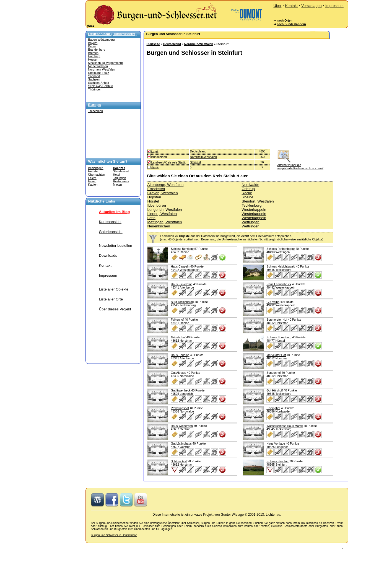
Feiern (92, 178)
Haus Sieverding (182, 284)
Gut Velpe (273, 302)
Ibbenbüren (157, 205)
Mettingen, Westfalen (165, 222)
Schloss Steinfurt (277, 461)
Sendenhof (274, 373)
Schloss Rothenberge (281, 249)
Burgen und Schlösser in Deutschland (114, 535)
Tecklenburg (252, 205)
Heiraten (94, 171)
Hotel (117, 175)
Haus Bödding (180, 355)
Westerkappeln (254, 210)
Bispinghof (273, 408)
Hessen (93, 59)
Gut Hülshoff (275, 390)
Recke (247, 193)
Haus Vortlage (276, 443)
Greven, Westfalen (163, 193)
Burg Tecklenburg (182, 302)
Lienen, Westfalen (162, 214)
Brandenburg (97, 50)
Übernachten (97, 175)
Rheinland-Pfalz (99, 73)
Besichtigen (96, 168)
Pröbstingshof (180, 408)
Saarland (94, 76)
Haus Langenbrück (279, 284)
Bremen (93, 53)
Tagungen (120, 178)
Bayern (93, 43)
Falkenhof (177, 320)
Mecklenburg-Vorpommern (106, 63)
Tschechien (96, 111)
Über (278, 6)
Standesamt (121, 171)
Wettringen (251, 222)
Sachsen (94, 79)
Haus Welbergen (182, 426)
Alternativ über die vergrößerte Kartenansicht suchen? (300, 165)
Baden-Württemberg (102, 40)
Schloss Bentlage (182, 249)
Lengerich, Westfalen (165, 210)
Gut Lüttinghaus (181, 443)
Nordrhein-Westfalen (102, 69)
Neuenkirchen (159, 226)
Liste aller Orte (111, 299)
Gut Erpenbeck (181, 390)
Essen (92, 181)
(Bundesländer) (112, 34)
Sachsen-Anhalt (99, 83)
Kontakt (291, 6)
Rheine (248, 197)
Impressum (334, 6)
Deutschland (172, 44)
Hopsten (154, 197)
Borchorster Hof (277, 320)
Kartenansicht (110, 222)
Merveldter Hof (276, 355)
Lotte (152, 218)
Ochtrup (248, 189)
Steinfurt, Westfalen (258, 201)
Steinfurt (196, 162)
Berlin (92, 46)
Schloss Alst (179, 461)
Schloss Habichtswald (281, 266)
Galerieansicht (111, 232)
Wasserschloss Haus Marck (285, 426)
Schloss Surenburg (279, 337)
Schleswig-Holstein (101, 86)
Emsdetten (156, 189)
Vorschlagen (311, 6)
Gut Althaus (179, 373)
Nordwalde (251, 185)
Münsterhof (178, 337)
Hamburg (94, 56)
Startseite (153, 44)
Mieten (118, 185)
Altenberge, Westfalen (166, 185)
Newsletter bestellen (116, 246)
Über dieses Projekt (115, 309)
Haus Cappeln (180, 266)
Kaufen (93, 185)
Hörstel (153, 201)
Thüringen (95, 89)
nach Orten (284, 20)
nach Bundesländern (291, 24)
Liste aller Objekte (114, 289)
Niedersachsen (98, 66)
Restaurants (121, 181)
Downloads (108, 255)
